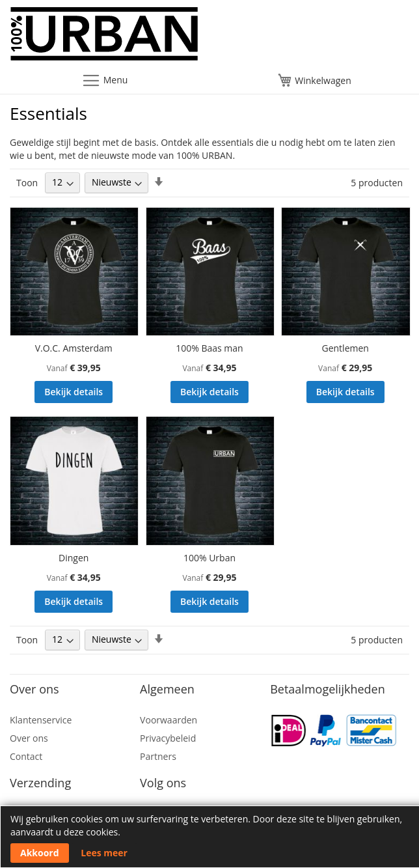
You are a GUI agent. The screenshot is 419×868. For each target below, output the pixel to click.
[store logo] (209, 37)
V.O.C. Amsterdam (74, 348)
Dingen (74, 558)
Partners (158, 756)
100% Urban (209, 558)
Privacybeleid (168, 738)
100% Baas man (209, 348)
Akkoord (40, 853)
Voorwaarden (169, 720)
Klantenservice (41, 720)
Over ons (29, 738)
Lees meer (104, 853)
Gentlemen (345, 348)
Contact (26, 756)
